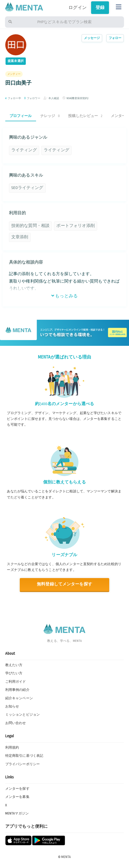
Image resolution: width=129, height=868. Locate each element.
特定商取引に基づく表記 (24, 756)
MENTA (66, 857)
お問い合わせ (16, 723)
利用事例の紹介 (17, 690)
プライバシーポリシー (23, 764)
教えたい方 (14, 665)
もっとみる (64, 296)
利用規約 (12, 748)
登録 (100, 8)
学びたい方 (14, 673)
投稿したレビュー (85, 116)
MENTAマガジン (17, 813)
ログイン (78, 8)
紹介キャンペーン (19, 698)
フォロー (115, 38)
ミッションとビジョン (23, 715)
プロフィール (21, 116)
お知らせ (12, 706)
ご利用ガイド (16, 682)
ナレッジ (50, 116)
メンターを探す (17, 789)
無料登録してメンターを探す (64, 584)
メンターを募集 (17, 797)
